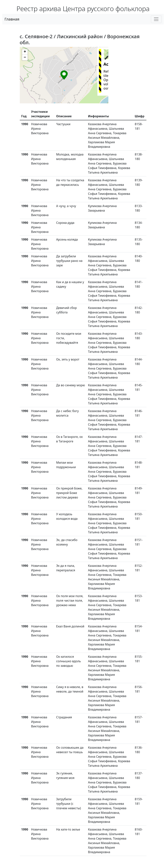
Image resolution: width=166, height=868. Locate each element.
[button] (64, 75)
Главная (12, 19)
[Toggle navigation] (156, 19)
